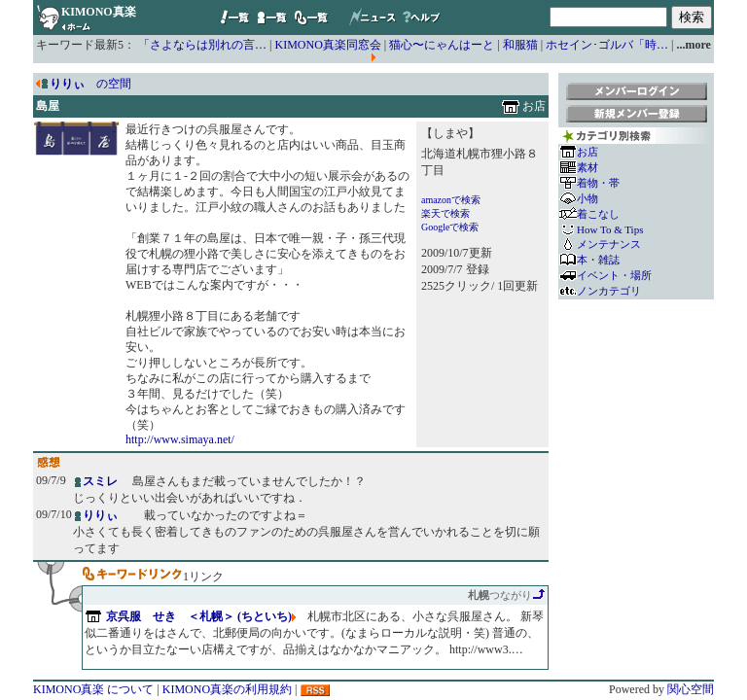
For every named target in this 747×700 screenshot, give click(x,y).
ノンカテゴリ (609, 291)
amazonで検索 (451, 200)
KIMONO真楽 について (93, 689)
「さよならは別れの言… (202, 45)
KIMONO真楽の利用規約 (227, 689)
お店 (587, 152)
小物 (587, 198)
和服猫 (520, 45)
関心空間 (691, 689)
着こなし (598, 214)
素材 (587, 167)
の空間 (90, 84)
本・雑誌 (598, 260)
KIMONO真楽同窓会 (328, 45)
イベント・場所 (614, 275)
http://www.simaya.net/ (180, 439)
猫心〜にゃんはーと (442, 45)
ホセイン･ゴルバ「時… (607, 45)
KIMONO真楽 (99, 12)
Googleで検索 (450, 227)
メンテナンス (609, 244)
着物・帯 (598, 183)
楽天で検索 (445, 213)
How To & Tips (610, 229)
